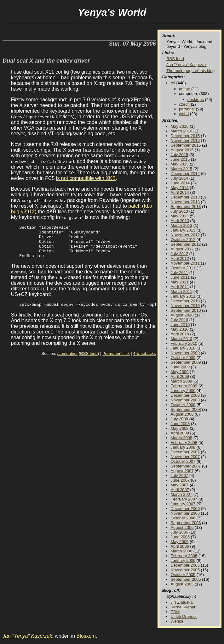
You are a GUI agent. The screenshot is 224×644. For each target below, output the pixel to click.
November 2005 (185, 570)
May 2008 (179, 428)
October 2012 (183, 240)
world (184, 114)
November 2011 (185, 263)
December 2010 (185, 301)
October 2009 (183, 358)
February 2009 (184, 386)
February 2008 (184, 442)
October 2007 (183, 461)
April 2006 (180, 546)
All (173, 83)
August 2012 (182, 249)
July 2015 (179, 155)
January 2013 (183, 230)
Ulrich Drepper (184, 616)
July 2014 (179, 178)
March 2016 (181, 131)
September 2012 (186, 244)
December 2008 (185, 395)
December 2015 (185, 136)
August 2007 (182, 471)
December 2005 (185, 565)
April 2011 (180, 287)
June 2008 (180, 424)
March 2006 (181, 551)
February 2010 (184, 343)
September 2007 (186, 466)
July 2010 (179, 320)
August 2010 (182, 315)
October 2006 (183, 518)
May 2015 (179, 164)
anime (184, 89)
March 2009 (181, 381)
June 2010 (180, 325)
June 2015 (180, 159)
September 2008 (186, 409)
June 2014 (180, 183)
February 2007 (184, 499)
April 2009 (180, 376)
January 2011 (183, 296)
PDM (175, 612)
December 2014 (185, 174)
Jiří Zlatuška (181, 602)
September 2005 (186, 579)
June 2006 (180, 537)
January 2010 (183, 348)
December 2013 (185, 197)
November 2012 (185, 235)
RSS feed (89, 361)
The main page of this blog (190, 71)
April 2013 (180, 221)
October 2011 (183, 268)
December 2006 (185, 509)
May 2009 (179, 372)
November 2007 (185, 457)
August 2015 (182, 150)
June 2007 (180, 480)
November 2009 (185, 353)
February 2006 (184, 556)
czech (184, 104)
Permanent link (116, 361)
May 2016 (179, 126)
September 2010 (186, 310)
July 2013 (179, 211)
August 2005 (182, 584)
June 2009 (180, 367)
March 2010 (181, 339)
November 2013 (185, 202)
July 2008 (179, 419)
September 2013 (186, 207)
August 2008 (182, 414)
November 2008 (185, 400)
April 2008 (180, 433)
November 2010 (185, 306)
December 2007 (185, 452)
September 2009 (186, 362)
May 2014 (179, 188)
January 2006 (183, 560)
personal (187, 109)
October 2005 (183, 575)
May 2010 (179, 329)
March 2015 (181, 169)
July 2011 (179, 273)
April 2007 (180, 490)
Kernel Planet (183, 607)
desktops (196, 100)
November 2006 (185, 513)
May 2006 (179, 542)
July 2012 (179, 254)
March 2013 (181, 225)
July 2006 (179, 532)
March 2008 (181, 438)
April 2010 (180, 334)
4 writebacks (144, 361)
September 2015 (186, 145)
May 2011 (179, 282)
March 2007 (181, 494)
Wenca (177, 621)
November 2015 (185, 140)
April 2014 (180, 192)
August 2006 (182, 527)
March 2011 (181, 291)
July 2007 (179, 476)
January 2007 (183, 504)
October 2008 (183, 405)
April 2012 (180, 258)
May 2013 (179, 216)
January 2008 (183, 447)
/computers (67, 361)
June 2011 (180, 277)
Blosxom (86, 636)
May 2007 (179, 485)
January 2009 (183, 391)
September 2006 (186, 523)
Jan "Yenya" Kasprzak (186, 65)
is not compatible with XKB (86, 178)
